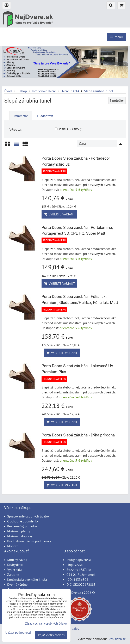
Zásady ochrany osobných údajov (46, 623)
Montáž (13, 546)
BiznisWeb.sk (117, 639)
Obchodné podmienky (23, 521)
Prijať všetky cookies (51, 635)
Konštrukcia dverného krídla (27, 579)
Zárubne (13, 575)
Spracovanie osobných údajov (28, 516)
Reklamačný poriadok (22, 526)
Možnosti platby (19, 531)
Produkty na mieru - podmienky (29, 541)
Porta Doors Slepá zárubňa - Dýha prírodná (78, 435)
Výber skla (14, 570)
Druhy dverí (15, 565)
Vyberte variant (59, 214)
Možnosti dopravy (20, 536)
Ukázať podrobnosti (18, 633)
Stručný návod (17, 560)
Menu (116, 37)
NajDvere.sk (75, 593)
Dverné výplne (17, 584)
